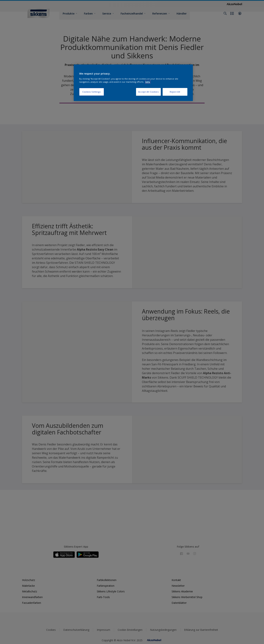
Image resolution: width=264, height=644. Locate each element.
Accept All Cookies (148, 92)
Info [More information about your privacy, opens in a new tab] (148, 82)
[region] (133, 83)
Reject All (175, 92)
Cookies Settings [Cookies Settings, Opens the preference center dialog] (92, 92)
